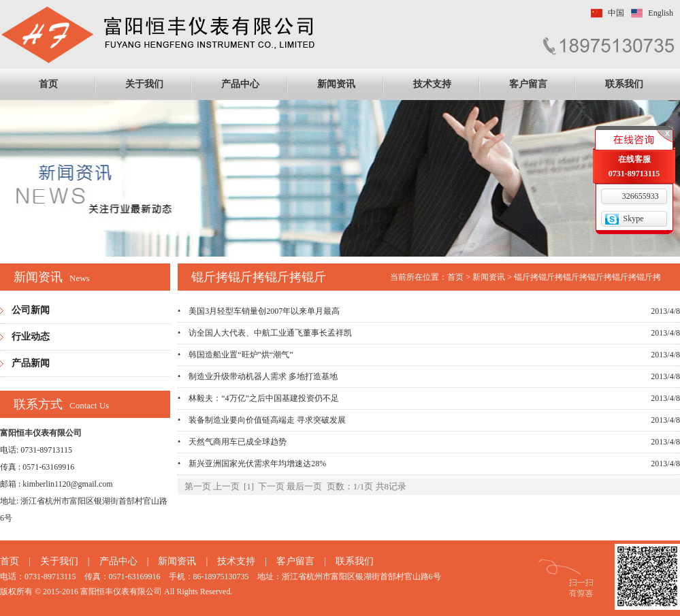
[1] (249, 486)
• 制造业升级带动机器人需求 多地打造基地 (258, 376)
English (661, 13)
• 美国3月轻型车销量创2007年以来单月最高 (259, 311)
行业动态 (31, 337)
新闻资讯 (336, 84)
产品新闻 (31, 363)
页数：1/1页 (350, 486)
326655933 (641, 196)
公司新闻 (31, 310)
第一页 (198, 486)
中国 (616, 13)
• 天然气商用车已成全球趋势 (232, 442)
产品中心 (240, 84)
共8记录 (391, 486)
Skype (634, 218)
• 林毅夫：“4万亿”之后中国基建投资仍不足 (258, 398)
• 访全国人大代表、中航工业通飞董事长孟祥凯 (265, 333)
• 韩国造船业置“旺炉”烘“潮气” (236, 355)
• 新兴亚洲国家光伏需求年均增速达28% (252, 464)
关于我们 (144, 84)
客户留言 (528, 84)
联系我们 (624, 84)
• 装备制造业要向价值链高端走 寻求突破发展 (262, 420)
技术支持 (432, 84)
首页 (48, 84)
